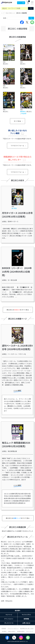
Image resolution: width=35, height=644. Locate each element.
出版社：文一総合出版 (9, 280)
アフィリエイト (9, 619)
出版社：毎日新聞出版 (9, 451)
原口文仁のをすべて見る (19, 310)
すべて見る (19, 121)
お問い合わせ (26, 623)
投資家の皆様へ (21, 631)
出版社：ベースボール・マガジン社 (14, 354)
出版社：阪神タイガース (10, 221)
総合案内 (18, 611)
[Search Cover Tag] (31, 18)
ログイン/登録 (21, 3)
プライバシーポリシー (13, 628)
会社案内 (4, 631)
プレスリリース (9, 623)
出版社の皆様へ (12, 631)
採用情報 (26, 619)
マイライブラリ (26, 615)
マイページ (9, 615)
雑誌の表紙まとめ (10, 13)
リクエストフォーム (19, 146)
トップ (3, 13)
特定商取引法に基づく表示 (27, 628)
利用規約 (4, 628)
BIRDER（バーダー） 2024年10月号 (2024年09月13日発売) (17, 272)
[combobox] (18, 18)
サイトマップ (30, 631)
